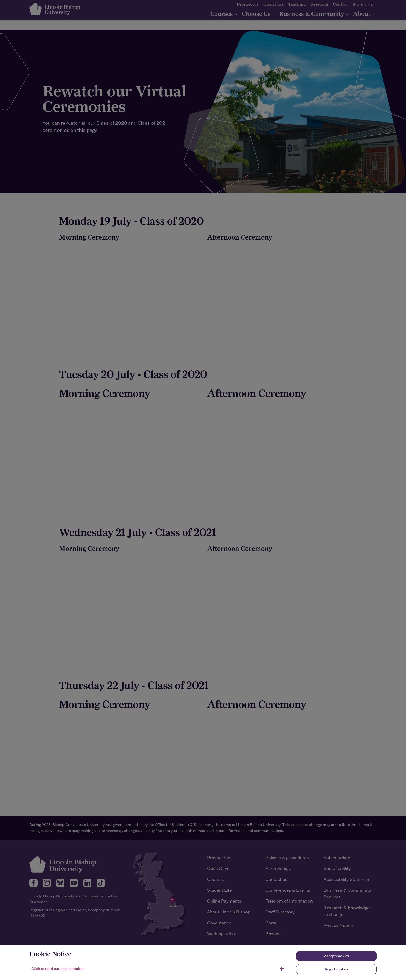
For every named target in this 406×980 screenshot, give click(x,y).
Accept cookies (336, 956)
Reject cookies (336, 969)
